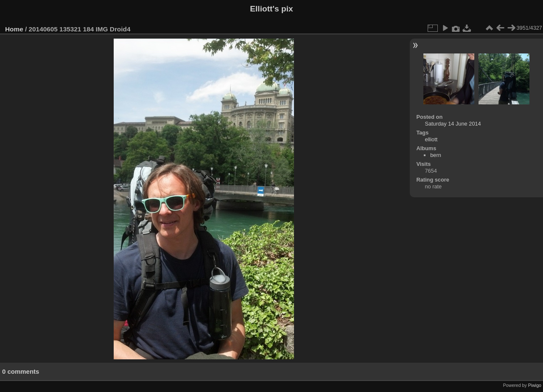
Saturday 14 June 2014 (453, 124)
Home (14, 29)
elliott (431, 139)
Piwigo (535, 385)
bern (436, 155)
